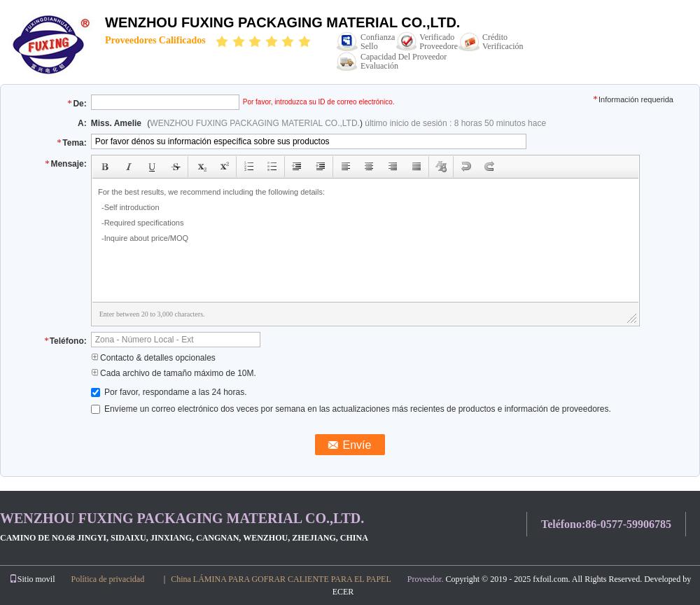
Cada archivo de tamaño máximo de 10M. (174, 373)
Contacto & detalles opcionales (153, 358)
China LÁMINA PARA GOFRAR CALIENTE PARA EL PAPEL (281, 579)
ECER (343, 592)
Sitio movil (32, 579)
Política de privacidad (108, 579)
